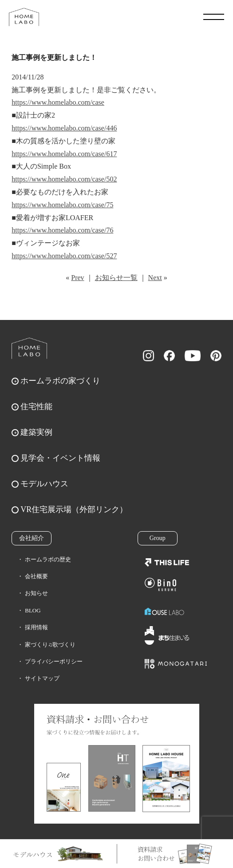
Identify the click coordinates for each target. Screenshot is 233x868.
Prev (77, 278)
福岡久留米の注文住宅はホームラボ (24, 17)
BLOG (33, 610)
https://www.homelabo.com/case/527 (64, 256)
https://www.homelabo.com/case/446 (64, 128)
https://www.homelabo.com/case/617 (64, 154)
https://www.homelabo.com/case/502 (64, 179)
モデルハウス (44, 484)
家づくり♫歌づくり (50, 645)
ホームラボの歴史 (48, 559)
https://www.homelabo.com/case (58, 102)
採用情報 (36, 627)
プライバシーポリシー (54, 661)
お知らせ (36, 593)
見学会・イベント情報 (60, 458)
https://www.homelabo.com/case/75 (62, 205)
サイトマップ (42, 678)
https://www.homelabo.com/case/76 (62, 230)
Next (155, 278)
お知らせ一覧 (116, 278)
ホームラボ (29, 348)
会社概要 (36, 576)
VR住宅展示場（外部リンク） (74, 509)
